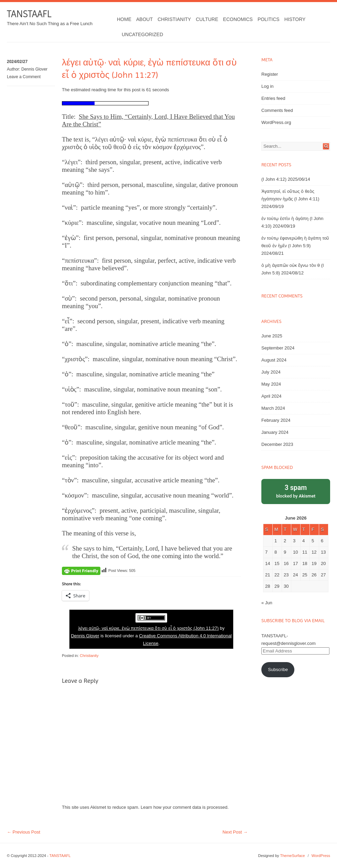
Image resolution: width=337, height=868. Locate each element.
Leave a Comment (24, 77)
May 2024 (271, 384)
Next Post (235, 832)
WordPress (321, 856)
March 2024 (273, 408)
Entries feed (273, 98)
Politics (269, 19)
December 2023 (277, 444)
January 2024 (275, 432)
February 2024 (276, 420)
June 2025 (272, 336)
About (144, 19)
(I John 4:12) (274, 179)
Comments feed (277, 110)
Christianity (174, 19)
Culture (207, 19)
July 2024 (271, 372)
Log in (267, 86)
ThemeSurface (292, 856)
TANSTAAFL (29, 14)
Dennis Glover (34, 69)
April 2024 (271, 396)
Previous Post (24, 832)
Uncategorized (142, 34)
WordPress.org (276, 122)
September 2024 (278, 348)
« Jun (267, 603)
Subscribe (278, 670)
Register (270, 74)
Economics (238, 19)
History (295, 19)
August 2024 (274, 360)
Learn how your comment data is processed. (185, 807)
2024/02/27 (17, 62)
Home (124, 19)
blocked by (296, 491)
